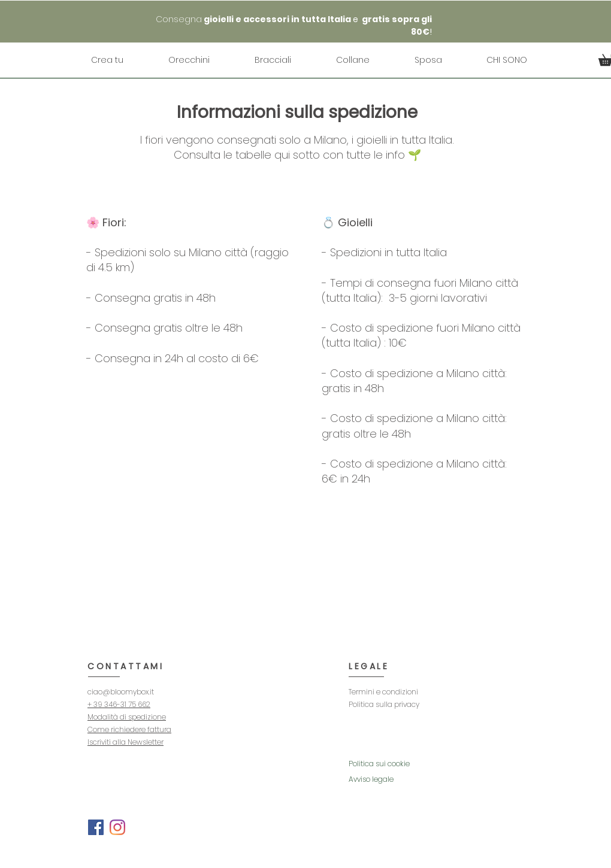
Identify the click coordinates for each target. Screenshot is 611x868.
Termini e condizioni (383, 692)
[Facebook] (96, 827)
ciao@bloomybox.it (121, 692)
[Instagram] (117, 827)
